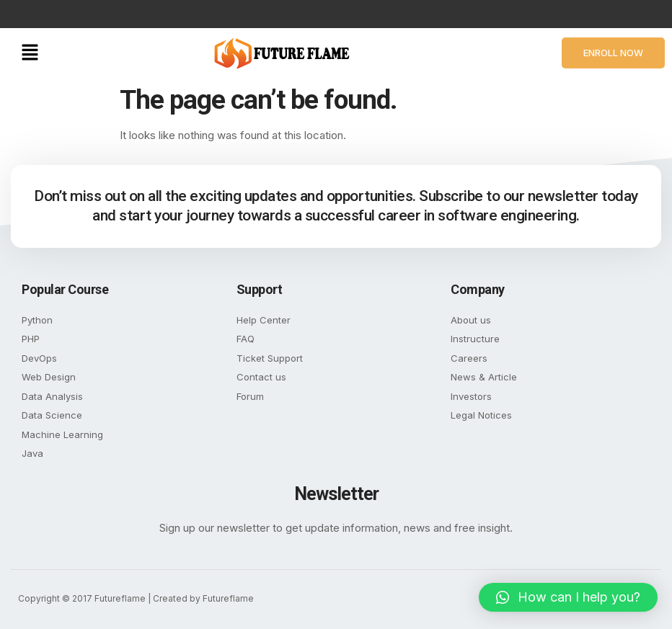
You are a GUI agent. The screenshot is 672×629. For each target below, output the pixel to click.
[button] (30, 53)
